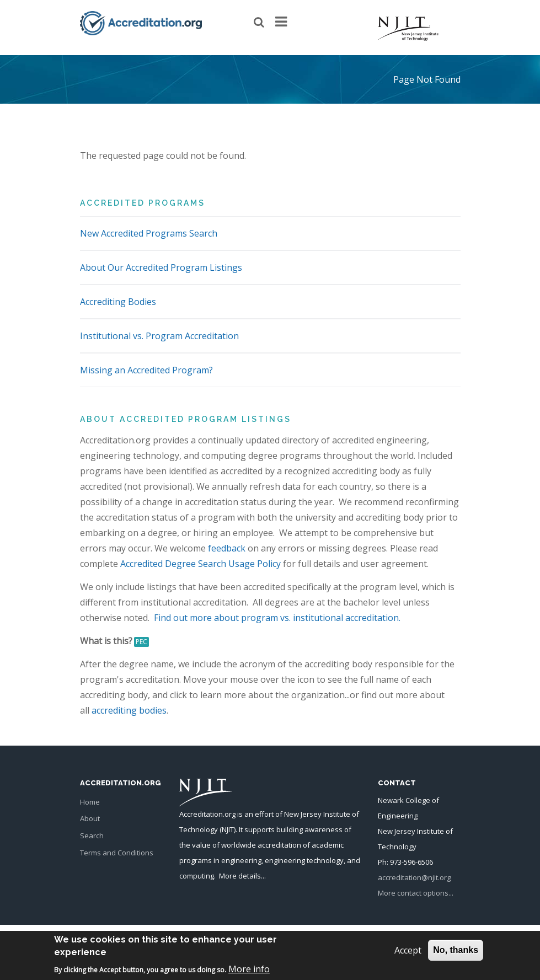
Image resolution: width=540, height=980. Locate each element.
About (90, 818)
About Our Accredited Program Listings (161, 267)
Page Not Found (427, 79)
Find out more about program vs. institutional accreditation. (277, 618)
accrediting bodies (129, 710)
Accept (408, 954)
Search (92, 836)
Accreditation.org (207, 814)
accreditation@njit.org (414, 877)
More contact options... (416, 893)
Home (90, 802)
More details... (242, 876)
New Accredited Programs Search (149, 233)
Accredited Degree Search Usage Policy (201, 564)
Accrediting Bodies (118, 302)
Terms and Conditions (117, 853)
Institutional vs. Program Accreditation (159, 336)
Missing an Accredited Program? (146, 370)
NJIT (228, 829)
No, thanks (456, 954)
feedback (227, 548)
